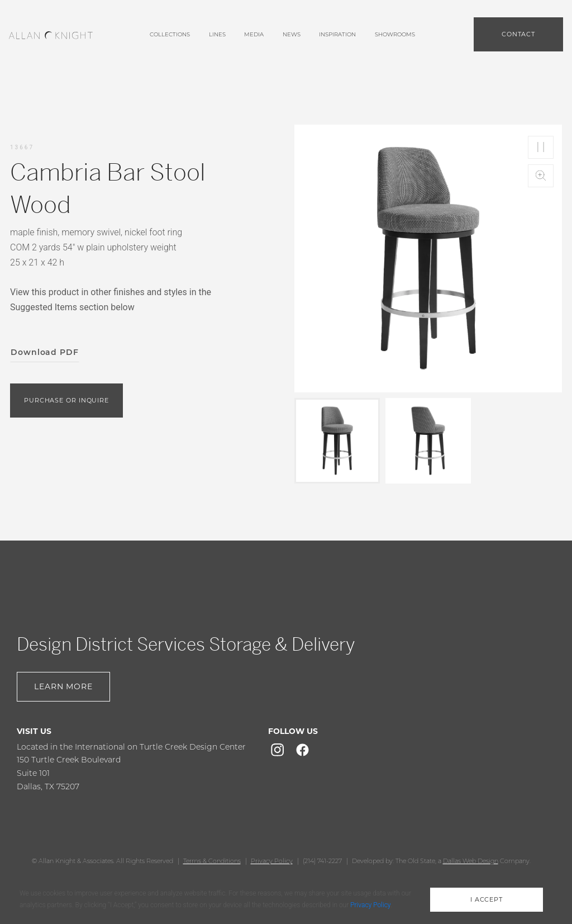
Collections (170, 34)
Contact (518, 34)
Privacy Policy (272, 861)
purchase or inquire (66, 400)
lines (217, 34)
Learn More (63, 686)
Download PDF (45, 352)
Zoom (541, 176)
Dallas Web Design (471, 861)
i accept (487, 899)
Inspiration (337, 34)
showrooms (395, 34)
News (292, 34)
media (254, 34)
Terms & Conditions (212, 861)
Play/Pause (541, 147)
